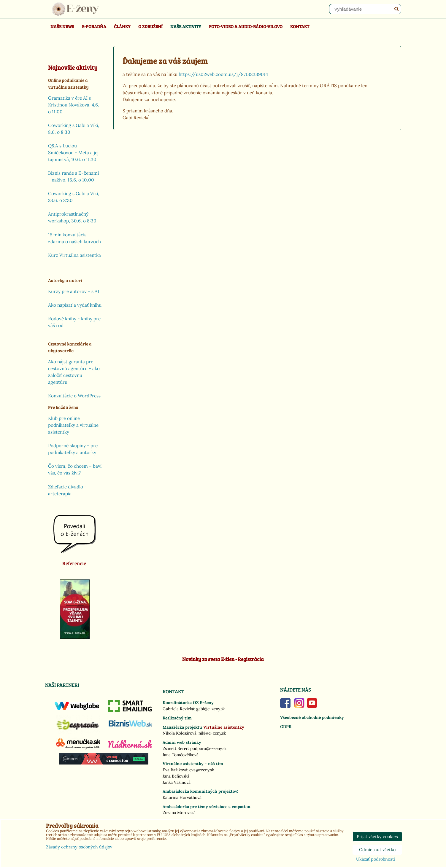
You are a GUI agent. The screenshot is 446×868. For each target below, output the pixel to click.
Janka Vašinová (177, 782)
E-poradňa (94, 26)
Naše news (62, 26)
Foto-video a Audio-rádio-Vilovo (246, 26)
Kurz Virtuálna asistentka (74, 255)
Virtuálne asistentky (224, 727)
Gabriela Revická (178, 709)
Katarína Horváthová (182, 797)
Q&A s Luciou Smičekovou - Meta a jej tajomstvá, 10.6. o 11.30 (73, 153)
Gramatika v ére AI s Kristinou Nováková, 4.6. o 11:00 (74, 105)
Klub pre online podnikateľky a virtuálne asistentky (73, 425)
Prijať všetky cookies (377, 837)
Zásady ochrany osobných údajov (79, 847)
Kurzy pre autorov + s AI (74, 291)
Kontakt (300, 26)
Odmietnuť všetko (377, 850)
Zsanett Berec (175, 748)
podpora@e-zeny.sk (208, 748)
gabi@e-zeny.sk (210, 709)
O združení (150, 26)
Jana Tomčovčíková (181, 755)
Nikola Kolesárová (180, 733)
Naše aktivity (186, 26)
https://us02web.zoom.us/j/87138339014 (223, 74)
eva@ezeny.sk (202, 770)
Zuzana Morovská (179, 813)
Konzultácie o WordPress (74, 396)
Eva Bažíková (175, 770)
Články (122, 26)
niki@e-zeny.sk (212, 733)
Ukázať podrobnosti (376, 859)
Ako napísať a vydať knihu (75, 305)
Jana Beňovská (176, 776)
